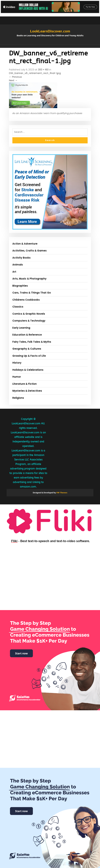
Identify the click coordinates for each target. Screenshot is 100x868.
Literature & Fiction (25, 384)
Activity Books (21, 258)
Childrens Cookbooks (26, 300)
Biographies (20, 286)
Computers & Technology (29, 321)
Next (13, 80)
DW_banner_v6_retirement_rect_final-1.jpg (35, 73)
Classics (18, 307)
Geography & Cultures (27, 349)
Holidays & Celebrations (28, 370)
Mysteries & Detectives (27, 391)
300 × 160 (43, 70)
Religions (18, 398)
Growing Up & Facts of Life (29, 356)
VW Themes (61, 493)
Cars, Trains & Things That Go (32, 293)
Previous (15, 77)
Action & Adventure (25, 244)
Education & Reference (27, 335)
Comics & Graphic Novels (29, 314)
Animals (18, 265)
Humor (17, 377)
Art (14, 272)
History (17, 363)
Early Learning (21, 328)
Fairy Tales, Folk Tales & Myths (32, 342)
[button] (50, 46)
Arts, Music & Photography (29, 279)
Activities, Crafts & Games (30, 251)
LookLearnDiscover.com (50, 31)
